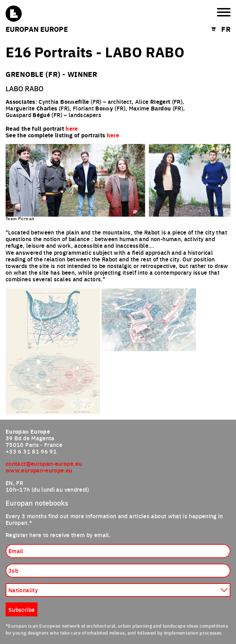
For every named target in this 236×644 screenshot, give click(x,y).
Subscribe (22, 609)
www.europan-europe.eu (39, 470)
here (113, 135)
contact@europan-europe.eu (44, 463)
